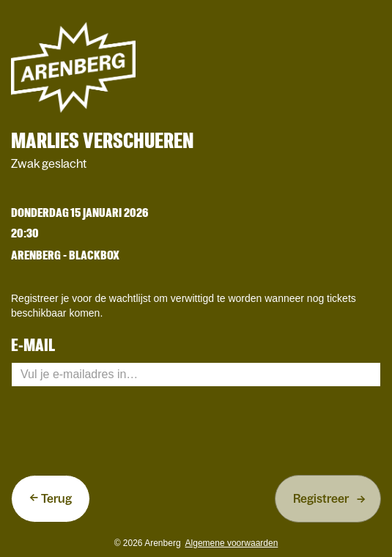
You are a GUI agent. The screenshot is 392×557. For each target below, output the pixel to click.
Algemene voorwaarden (232, 543)
